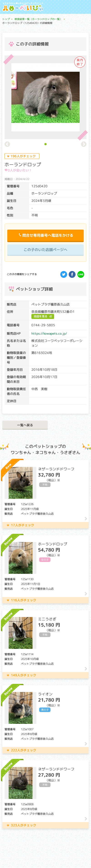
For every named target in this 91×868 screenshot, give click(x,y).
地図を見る (40, 316)
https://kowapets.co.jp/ (49, 333)
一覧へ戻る (25, 425)
